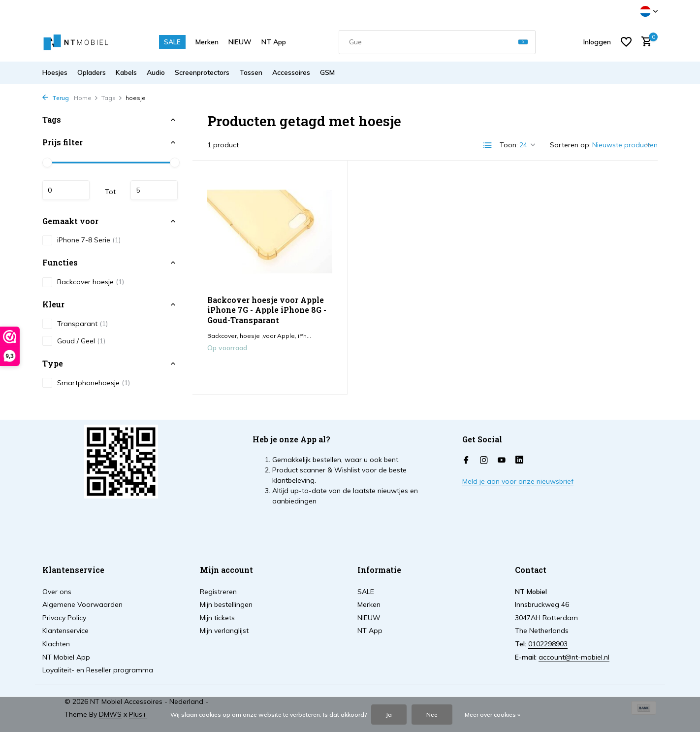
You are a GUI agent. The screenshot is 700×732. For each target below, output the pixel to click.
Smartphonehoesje (86, 383)
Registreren (218, 592)
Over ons (57, 592)
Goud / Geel (74, 341)
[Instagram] (484, 461)
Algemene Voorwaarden (82, 604)
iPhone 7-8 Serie (81, 240)
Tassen (251, 72)
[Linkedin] (519, 461)
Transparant (75, 324)
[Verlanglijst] (626, 42)
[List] (488, 145)
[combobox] (437, 42)
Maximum (154, 190)
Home (86, 98)
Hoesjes (55, 72)
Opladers (92, 72)
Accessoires (291, 72)
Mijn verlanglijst (224, 631)
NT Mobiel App (66, 657)
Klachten (56, 644)
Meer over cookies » (493, 715)
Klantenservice (65, 631)
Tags (112, 98)
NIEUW (240, 42)
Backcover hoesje (83, 282)
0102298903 (548, 644)
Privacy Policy (64, 618)
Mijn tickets (217, 618)
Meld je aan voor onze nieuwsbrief (518, 481)
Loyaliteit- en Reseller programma (98, 670)
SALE (172, 42)
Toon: (509, 145)
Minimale (66, 190)
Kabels (126, 72)
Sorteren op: (570, 145)
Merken (207, 42)
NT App (274, 42)
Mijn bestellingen (226, 604)
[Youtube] (502, 461)
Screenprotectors (202, 72)
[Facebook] (466, 461)
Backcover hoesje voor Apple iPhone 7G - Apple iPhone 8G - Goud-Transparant (267, 310)
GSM (327, 72)
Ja (389, 715)
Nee (432, 715)
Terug (56, 98)
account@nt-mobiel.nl (574, 657)
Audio (156, 72)
